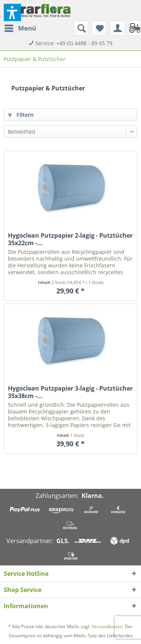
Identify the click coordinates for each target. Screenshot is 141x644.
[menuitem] (20, 28)
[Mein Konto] (118, 28)
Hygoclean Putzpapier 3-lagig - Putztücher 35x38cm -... (70, 392)
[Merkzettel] (99, 28)
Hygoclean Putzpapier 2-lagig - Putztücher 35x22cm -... (70, 239)
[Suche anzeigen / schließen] (81, 28)
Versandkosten (107, 626)
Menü (20, 27)
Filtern (21, 115)
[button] (12, 12)
